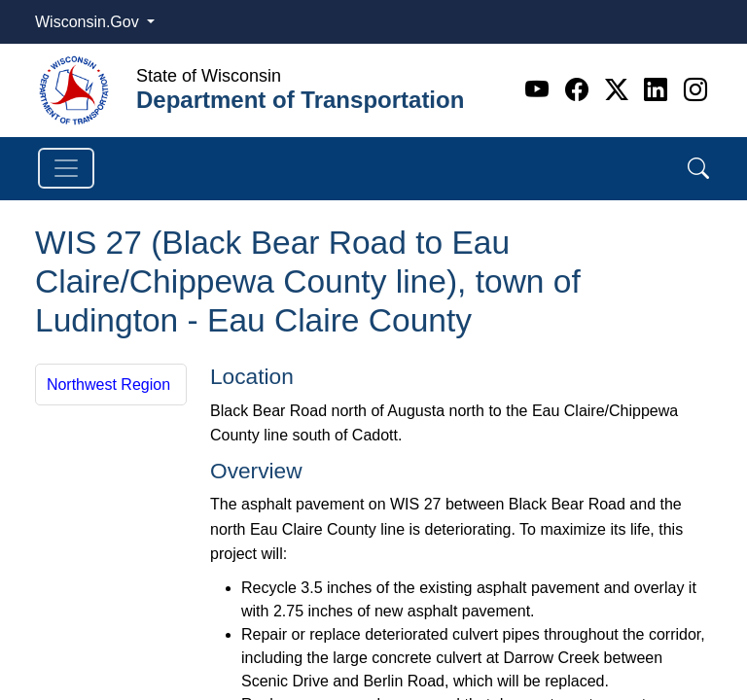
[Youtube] (540, 90)
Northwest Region (108, 385)
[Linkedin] (659, 90)
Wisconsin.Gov (89, 22)
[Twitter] (620, 90)
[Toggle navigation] (66, 168)
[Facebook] (580, 90)
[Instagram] (695, 90)
